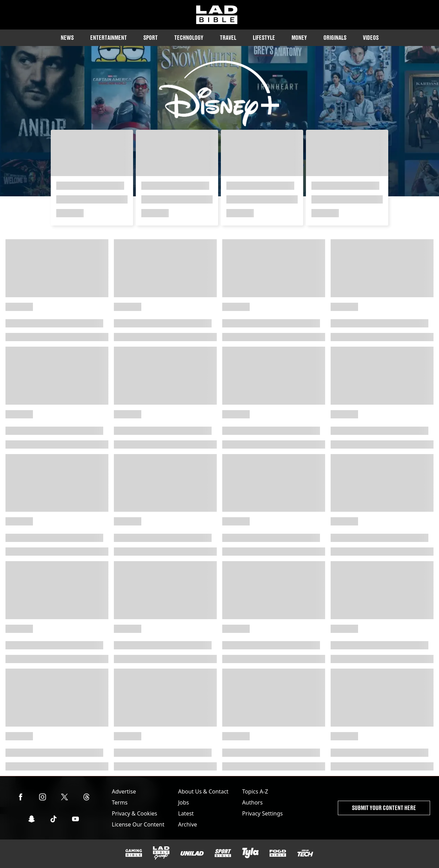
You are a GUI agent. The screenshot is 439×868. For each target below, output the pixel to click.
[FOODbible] (278, 853)
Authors (252, 802)
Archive (187, 824)
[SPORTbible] (223, 853)
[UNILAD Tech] (305, 853)
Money (299, 38)
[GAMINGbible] (134, 853)
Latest (186, 813)
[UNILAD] (192, 853)
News (67, 38)
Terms (120, 802)
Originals (335, 38)
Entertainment (109, 38)
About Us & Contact (203, 791)
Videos (371, 38)
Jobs (183, 802)
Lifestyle (264, 38)
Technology (189, 38)
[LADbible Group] (161, 853)
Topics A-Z (255, 791)
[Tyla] (250, 853)
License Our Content (138, 824)
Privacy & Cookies (134, 813)
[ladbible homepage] (217, 15)
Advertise (124, 791)
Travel (228, 38)
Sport (151, 38)
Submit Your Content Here (384, 808)
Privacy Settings (262, 813)
